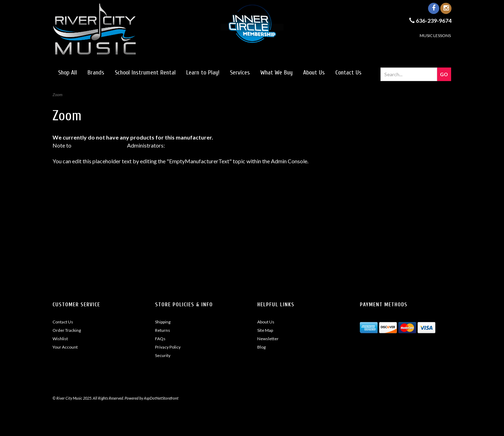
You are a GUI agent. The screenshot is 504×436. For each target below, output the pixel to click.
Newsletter (268, 339)
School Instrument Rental (145, 73)
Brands (96, 73)
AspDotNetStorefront (99, 145)
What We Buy (276, 73)
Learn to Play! (203, 73)
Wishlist (60, 339)
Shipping (163, 322)
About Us (314, 73)
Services (240, 73)
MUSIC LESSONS (435, 35)
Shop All (68, 73)
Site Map (265, 330)
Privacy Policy (168, 347)
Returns (163, 330)
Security (163, 355)
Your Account (65, 347)
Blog (261, 347)
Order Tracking (67, 330)
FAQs (160, 339)
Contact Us (348, 73)
